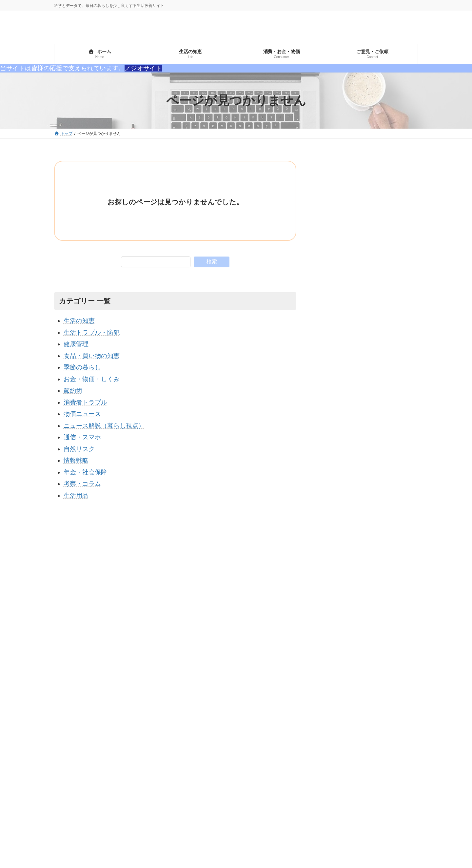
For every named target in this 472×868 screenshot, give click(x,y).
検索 (212, 262)
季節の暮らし (82, 367)
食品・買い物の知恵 (92, 356)
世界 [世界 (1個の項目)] (348, 703)
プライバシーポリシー (117, 651)
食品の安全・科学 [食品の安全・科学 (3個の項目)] (362, 726)
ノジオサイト (143, 68)
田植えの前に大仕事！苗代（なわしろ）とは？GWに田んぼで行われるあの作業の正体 (390, 500)
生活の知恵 (79, 321)
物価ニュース (82, 414)
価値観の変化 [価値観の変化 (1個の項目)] (378, 703)
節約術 (73, 391)
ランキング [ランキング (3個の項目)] (321, 703)
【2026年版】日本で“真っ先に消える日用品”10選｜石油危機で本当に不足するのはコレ (389, 330)
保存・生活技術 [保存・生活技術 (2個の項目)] (374, 714)
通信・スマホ (82, 437)
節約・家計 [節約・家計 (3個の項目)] (321, 726)
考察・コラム (82, 484)
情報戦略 (76, 460)
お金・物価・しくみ (92, 379)
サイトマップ (72, 651)
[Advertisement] (367, 202)
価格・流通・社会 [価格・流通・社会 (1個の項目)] (328, 714)
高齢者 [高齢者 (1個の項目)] (355, 737)
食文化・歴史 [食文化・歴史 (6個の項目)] (324, 737)
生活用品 (76, 496)
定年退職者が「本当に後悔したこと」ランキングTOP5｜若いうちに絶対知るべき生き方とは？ (390, 456)
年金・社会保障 (85, 472)
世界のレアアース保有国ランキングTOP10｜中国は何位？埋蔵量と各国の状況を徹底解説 (388, 373)
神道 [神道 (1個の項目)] (406, 714)
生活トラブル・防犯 (92, 332)
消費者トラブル (85, 402)
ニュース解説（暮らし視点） (104, 426)
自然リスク (79, 449)
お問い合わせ (162, 651)
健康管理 (76, 344)
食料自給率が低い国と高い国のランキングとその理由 (388, 410)
